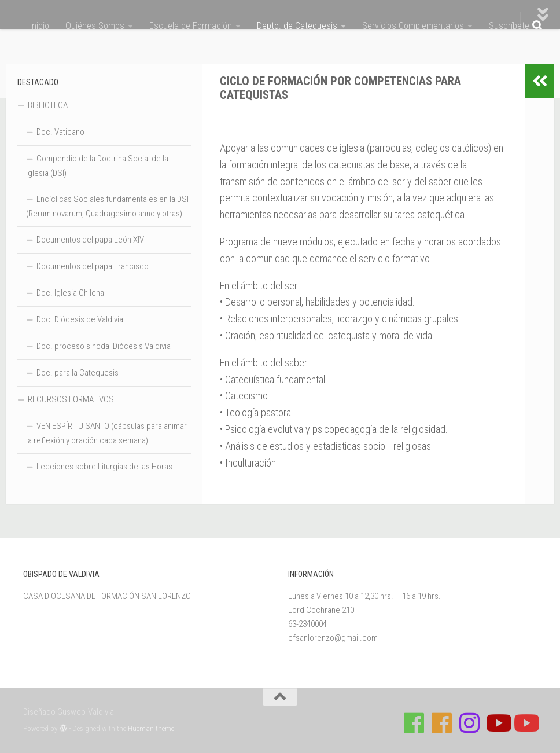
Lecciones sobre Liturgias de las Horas (104, 467)
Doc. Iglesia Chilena (70, 293)
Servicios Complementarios (413, 26)
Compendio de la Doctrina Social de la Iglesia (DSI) (97, 166)
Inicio (40, 26)
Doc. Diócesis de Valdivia (80, 319)
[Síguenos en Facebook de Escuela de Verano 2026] (442, 723)
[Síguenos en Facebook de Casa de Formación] (414, 723)
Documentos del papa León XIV (90, 240)
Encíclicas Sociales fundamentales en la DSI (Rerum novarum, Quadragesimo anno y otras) (107, 206)
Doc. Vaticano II (63, 132)
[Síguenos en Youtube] (498, 723)
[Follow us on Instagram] (470, 723)
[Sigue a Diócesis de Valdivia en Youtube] (525, 723)
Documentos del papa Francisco (93, 266)
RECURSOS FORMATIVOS (71, 399)
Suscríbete (509, 26)
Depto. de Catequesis (297, 26)
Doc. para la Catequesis (78, 373)
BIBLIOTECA (48, 105)
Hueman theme (151, 728)
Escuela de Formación (191, 26)
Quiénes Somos (95, 26)
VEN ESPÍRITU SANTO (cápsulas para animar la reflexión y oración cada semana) (106, 433)
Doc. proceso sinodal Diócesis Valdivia (104, 346)
